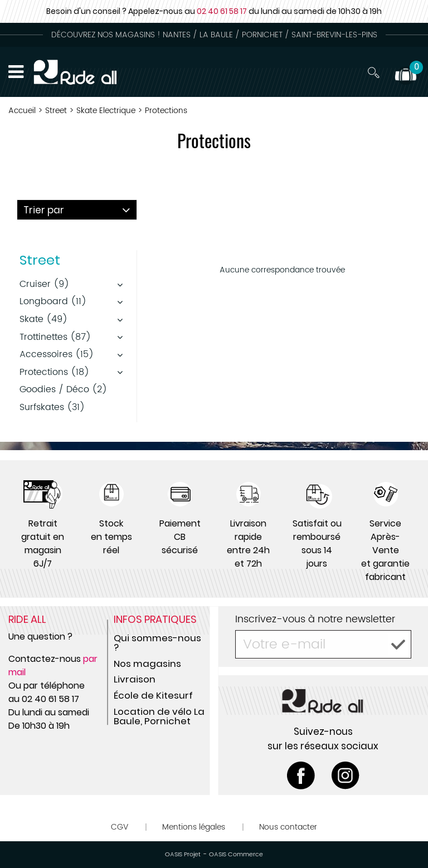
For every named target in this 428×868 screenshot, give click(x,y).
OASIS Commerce (236, 855)
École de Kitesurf (153, 695)
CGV (120, 827)
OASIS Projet (183, 855)
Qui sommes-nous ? (157, 643)
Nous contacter (288, 827)
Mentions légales (194, 827)
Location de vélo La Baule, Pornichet (159, 716)
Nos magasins (147, 664)
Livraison (135, 679)
